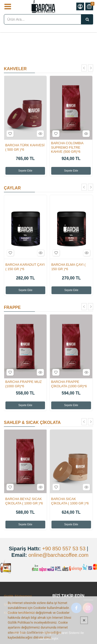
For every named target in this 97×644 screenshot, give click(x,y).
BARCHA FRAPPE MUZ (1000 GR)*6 (23, 384)
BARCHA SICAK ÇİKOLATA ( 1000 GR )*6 (70, 501)
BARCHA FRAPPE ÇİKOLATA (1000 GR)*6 (69, 384)
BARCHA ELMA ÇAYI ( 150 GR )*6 (68, 267)
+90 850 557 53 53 (64, 549)
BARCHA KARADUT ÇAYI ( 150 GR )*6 (25, 267)
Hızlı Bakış (40, 134)
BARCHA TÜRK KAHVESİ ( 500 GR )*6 (25, 147)
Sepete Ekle (25, 171)
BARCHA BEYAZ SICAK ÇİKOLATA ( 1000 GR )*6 (24, 501)
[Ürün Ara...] (87, 19)
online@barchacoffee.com (58, 555)
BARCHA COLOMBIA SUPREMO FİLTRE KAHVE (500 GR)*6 (67, 147)
